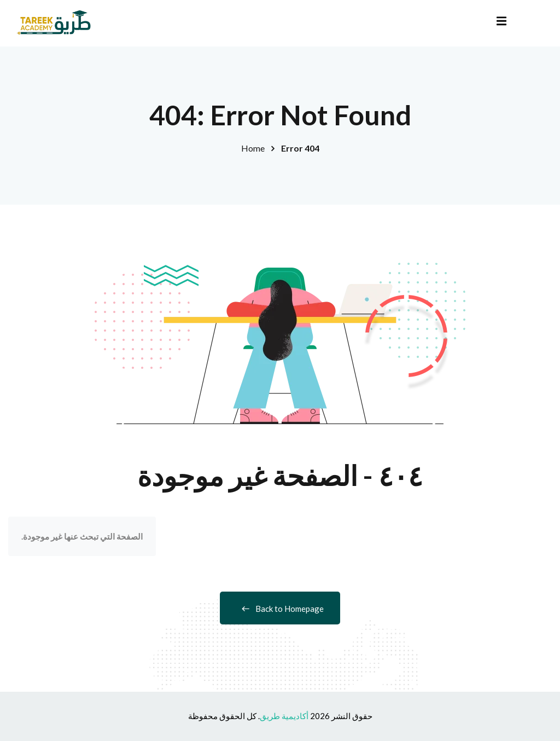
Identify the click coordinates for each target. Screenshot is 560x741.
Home (253, 148)
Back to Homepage (280, 609)
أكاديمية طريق (284, 716)
